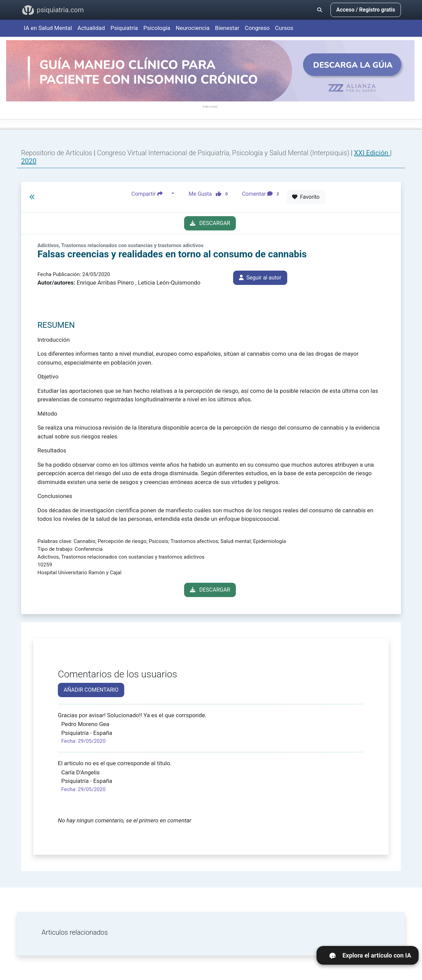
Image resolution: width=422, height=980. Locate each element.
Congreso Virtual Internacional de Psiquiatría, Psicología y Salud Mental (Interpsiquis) (224, 153)
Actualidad (91, 28)
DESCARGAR (210, 223)
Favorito (306, 197)
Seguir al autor (260, 278)
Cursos (284, 28)
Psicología (157, 28)
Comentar (262, 194)
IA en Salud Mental (48, 28)
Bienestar (227, 28)
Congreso (257, 28)
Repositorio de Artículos (57, 153)
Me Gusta (210, 194)
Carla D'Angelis (80, 772)
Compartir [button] (151, 194)
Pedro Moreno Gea (85, 724)
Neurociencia (193, 28)
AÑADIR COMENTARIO (91, 690)
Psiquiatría (124, 28)
